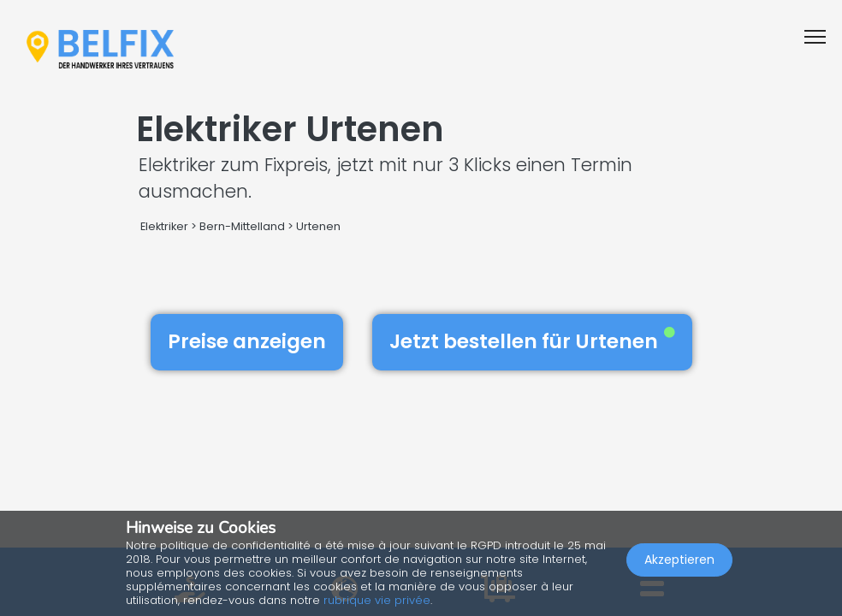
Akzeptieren (679, 561)
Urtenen (318, 226)
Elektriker (166, 226)
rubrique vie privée (377, 600)
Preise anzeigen (247, 341)
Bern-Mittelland (242, 226)
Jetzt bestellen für (532, 341)
